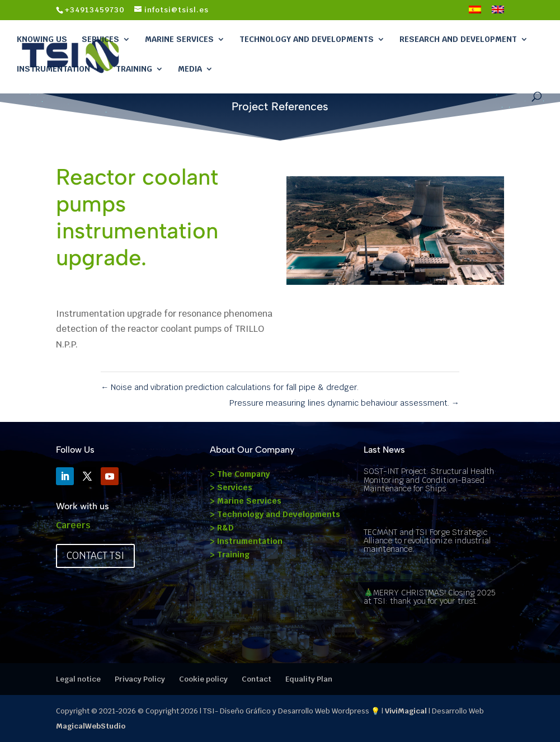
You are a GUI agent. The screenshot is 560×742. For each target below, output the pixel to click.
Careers (73, 525)
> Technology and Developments (275, 514)
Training (134, 69)
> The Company (240, 474)
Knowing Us (42, 39)
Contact (257, 679)
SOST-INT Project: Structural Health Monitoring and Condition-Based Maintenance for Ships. (429, 480)
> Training (230, 555)
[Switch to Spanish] (475, 13)
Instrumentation (53, 69)
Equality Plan (309, 679)
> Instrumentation (246, 541)
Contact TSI (95, 556)
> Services (231, 487)
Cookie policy (203, 679)
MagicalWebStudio (91, 726)
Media (190, 69)
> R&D (222, 528)
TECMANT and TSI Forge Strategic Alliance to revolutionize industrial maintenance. (427, 541)
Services (100, 39)
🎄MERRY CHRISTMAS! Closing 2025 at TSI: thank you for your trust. (429, 597)
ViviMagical (406, 711)
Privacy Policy (140, 679)
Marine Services (179, 39)
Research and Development (458, 39)
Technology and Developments (307, 39)
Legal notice (78, 679)
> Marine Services (246, 501)
